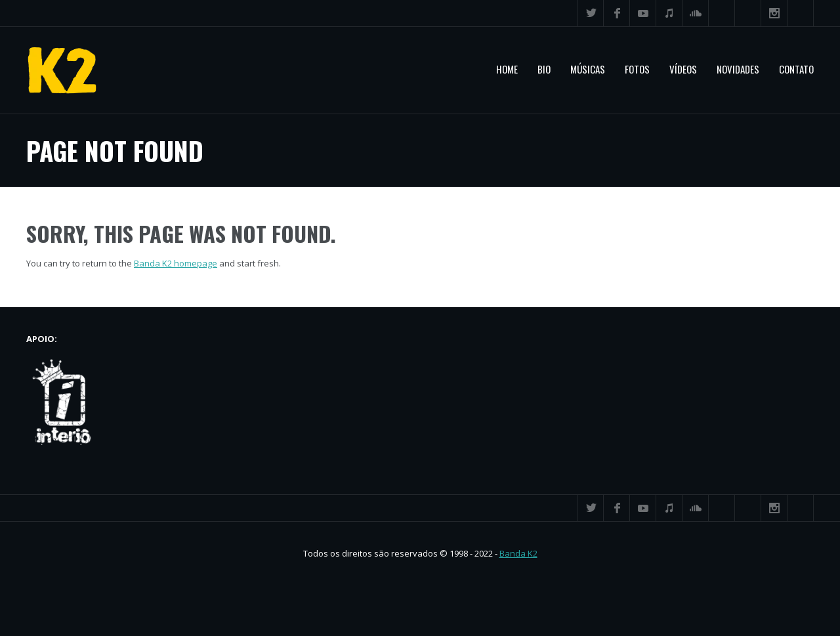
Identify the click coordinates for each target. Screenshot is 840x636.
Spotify (722, 13)
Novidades (738, 69)
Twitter (591, 13)
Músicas (588, 69)
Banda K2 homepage (176, 263)
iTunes (669, 13)
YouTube (643, 13)
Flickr (748, 13)
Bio (544, 69)
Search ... (801, 13)
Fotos (637, 69)
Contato (796, 69)
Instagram (774, 13)
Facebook (617, 13)
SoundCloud (696, 13)
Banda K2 (518, 553)
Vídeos (683, 69)
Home (507, 69)
